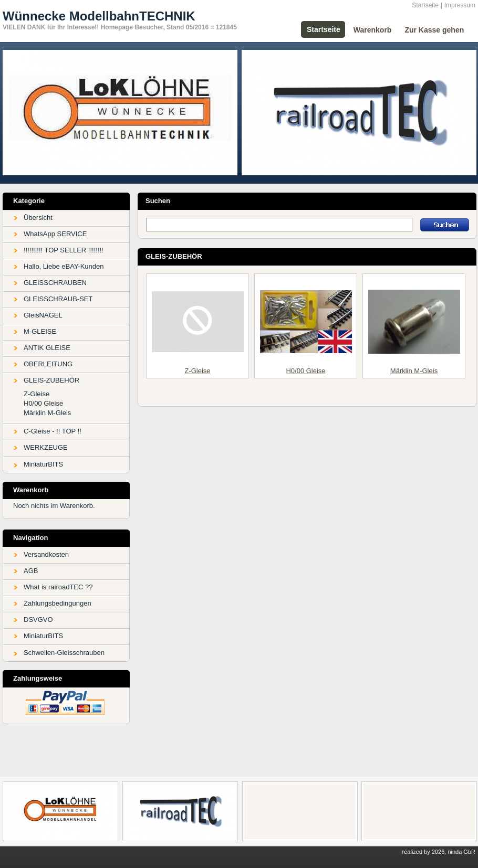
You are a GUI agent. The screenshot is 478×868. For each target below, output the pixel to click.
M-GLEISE (40, 331)
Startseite (425, 5)
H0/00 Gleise (43, 403)
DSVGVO (38, 620)
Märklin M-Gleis (47, 413)
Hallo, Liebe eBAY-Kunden (64, 266)
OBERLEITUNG (48, 364)
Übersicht (38, 218)
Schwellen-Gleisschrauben (64, 653)
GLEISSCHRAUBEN (55, 283)
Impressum (460, 5)
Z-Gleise (37, 394)
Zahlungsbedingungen (58, 603)
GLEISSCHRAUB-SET (58, 299)
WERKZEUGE (46, 447)
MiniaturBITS (43, 464)
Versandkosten (46, 554)
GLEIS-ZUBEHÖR (51, 380)
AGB (31, 571)
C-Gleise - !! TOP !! (53, 431)
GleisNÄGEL (43, 315)
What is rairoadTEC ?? (58, 587)
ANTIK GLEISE (47, 348)
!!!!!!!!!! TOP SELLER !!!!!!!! (64, 250)
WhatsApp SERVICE (55, 234)
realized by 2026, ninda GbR (439, 852)
